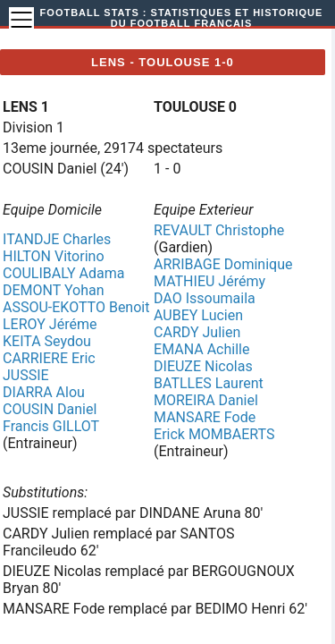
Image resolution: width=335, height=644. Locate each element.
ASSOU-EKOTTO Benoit (76, 307)
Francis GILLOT (51, 426)
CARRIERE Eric (49, 358)
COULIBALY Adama (63, 273)
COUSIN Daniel (50, 409)
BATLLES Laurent (209, 383)
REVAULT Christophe (219, 230)
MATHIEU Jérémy (209, 281)
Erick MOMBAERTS (214, 434)
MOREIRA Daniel (206, 400)
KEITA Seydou (47, 341)
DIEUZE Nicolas (203, 366)
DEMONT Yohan (54, 290)
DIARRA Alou (44, 392)
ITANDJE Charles (57, 239)
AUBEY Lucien (198, 315)
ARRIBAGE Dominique (223, 264)
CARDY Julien (197, 332)
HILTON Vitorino (54, 256)
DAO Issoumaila (205, 298)
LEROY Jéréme (50, 324)
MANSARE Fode (205, 417)
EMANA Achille (201, 349)
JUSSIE (26, 375)
